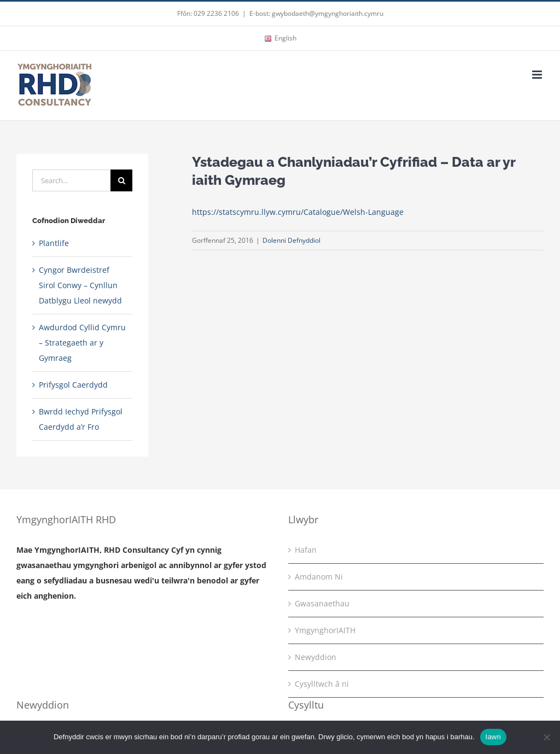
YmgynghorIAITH (325, 630)
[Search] (121, 180)
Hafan (306, 550)
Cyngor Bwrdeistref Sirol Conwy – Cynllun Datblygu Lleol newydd (80, 285)
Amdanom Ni (319, 577)
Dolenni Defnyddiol (291, 240)
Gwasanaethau (322, 603)
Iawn (493, 737)
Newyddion (316, 657)
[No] (546, 737)
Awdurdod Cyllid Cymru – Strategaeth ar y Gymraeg (82, 343)
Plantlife (54, 243)
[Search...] (71, 180)
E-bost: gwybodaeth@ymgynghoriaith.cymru (316, 13)
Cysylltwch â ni (322, 684)
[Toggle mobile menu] (538, 75)
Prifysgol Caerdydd (73, 385)
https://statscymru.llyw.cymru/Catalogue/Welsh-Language (298, 212)
